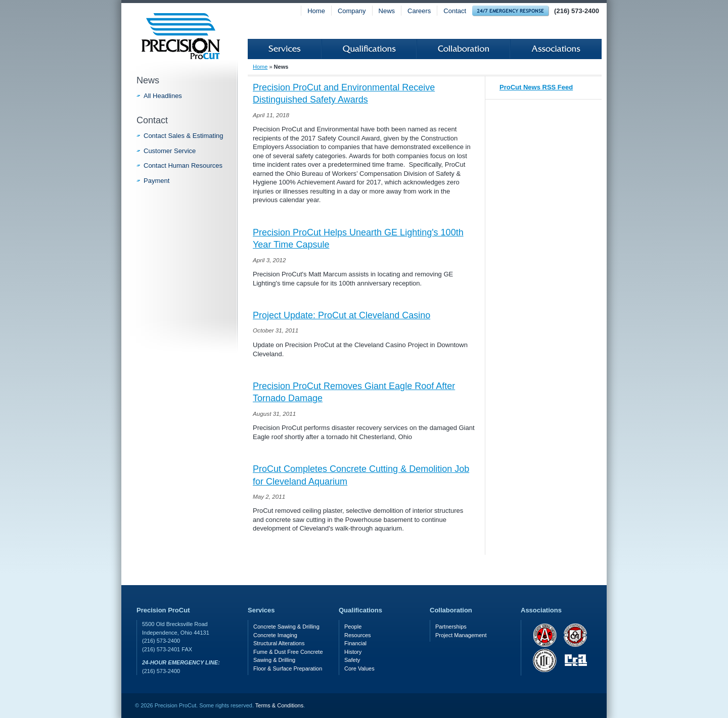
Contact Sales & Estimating (184, 136)
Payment (156, 181)
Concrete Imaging (275, 635)
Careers (419, 11)
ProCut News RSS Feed (536, 87)
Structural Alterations (279, 643)
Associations (556, 49)
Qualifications (369, 49)
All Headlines (163, 96)
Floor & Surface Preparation (288, 668)
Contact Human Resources (183, 165)
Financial (355, 643)
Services (285, 49)
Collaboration (463, 49)
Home (316, 11)
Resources (358, 635)
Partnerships (451, 627)
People (353, 627)
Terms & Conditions (279, 705)
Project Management (461, 635)
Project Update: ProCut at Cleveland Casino (342, 315)
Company (352, 11)
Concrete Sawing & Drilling (286, 627)
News (387, 11)
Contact (455, 11)
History (353, 652)
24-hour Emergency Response (511, 11)
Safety (352, 660)
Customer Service (170, 151)
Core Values (359, 668)
